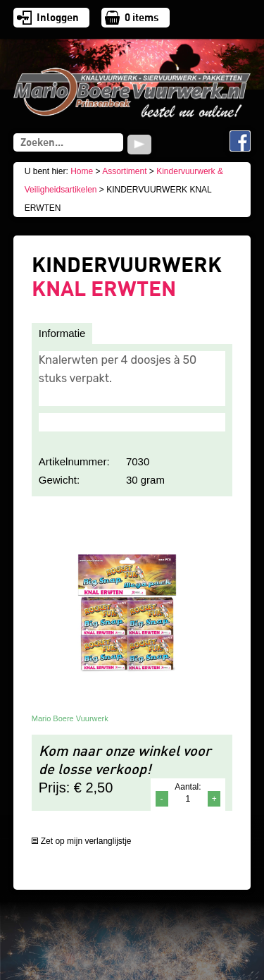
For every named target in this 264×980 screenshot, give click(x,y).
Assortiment (124, 171)
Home (82, 171)
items (142, 18)
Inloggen (58, 18)
